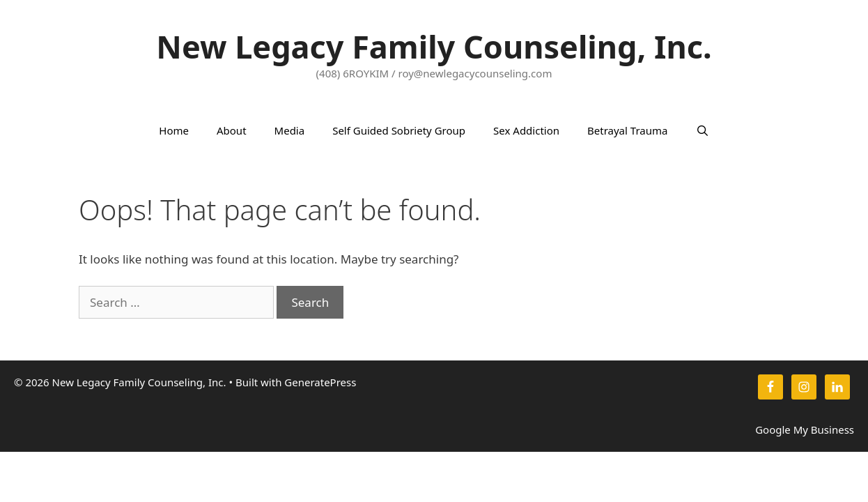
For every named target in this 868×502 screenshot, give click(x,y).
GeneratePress (320, 382)
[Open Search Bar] (702, 130)
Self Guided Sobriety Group (399, 130)
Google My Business (805, 429)
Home (174, 130)
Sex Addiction (526, 130)
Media (290, 130)
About (232, 130)
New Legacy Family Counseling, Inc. (434, 46)
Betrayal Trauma (627, 130)
